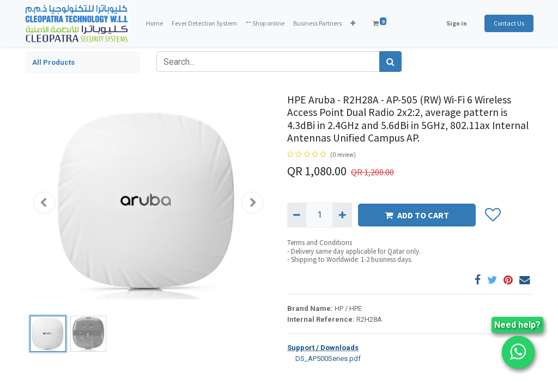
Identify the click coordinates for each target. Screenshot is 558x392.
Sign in (456, 23)
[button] (354, 23)
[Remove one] (297, 215)
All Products (53, 62)
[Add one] (342, 215)
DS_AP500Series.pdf (324, 358)
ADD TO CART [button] (417, 215)
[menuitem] (156, 23)
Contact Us (508, 23)
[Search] (390, 62)
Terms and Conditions (320, 243)
